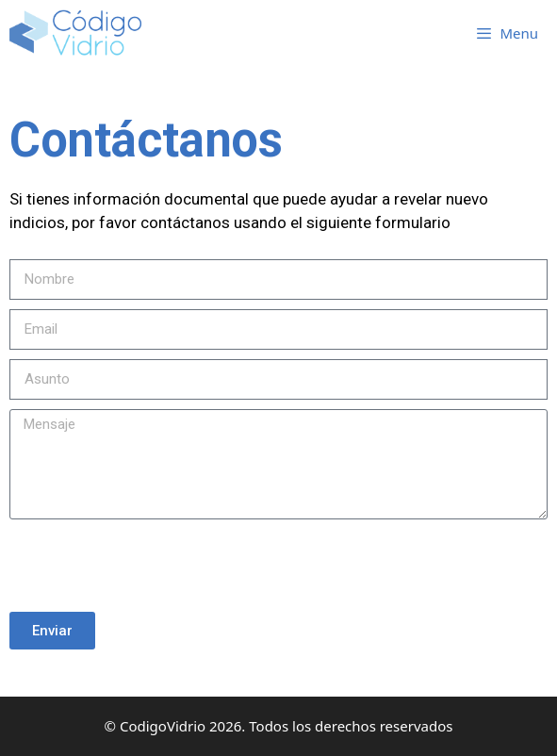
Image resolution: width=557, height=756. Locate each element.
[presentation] (153, 566)
